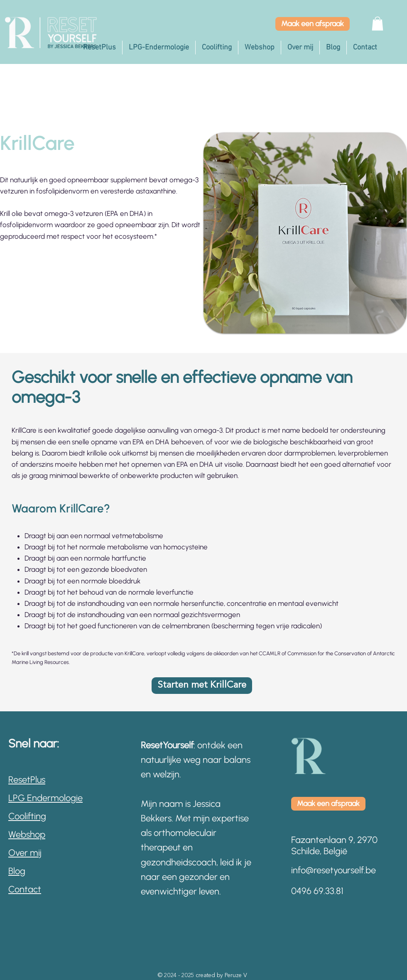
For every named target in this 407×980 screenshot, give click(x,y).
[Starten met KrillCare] (202, 686)
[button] (378, 23)
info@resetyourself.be (333, 870)
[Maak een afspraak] (313, 24)
